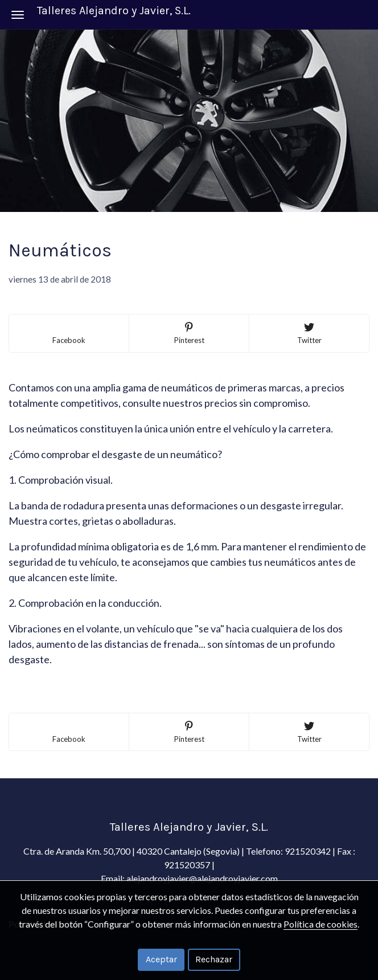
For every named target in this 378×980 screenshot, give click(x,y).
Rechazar (214, 959)
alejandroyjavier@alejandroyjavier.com (202, 878)
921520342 (308, 851)
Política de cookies (321, 924)
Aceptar (161, 959)
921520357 (188, 865)
